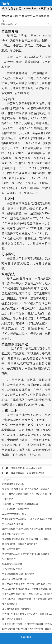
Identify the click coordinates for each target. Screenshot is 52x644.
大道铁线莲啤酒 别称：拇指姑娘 (18, 574)
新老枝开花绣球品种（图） (16, 579)
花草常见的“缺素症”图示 (14, 514)
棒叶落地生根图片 (11, 549)
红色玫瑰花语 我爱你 (12, 524)
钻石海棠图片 (9, 559)
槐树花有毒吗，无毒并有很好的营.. (28, 473)
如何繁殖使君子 (10, 604)
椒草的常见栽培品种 (12, 564)
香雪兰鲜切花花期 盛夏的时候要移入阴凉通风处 (26, 554)
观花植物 (46, 9)
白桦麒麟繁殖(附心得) (13, 484)
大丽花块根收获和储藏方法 (16, 509)
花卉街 (5, 4)
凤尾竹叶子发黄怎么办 (13, 534)
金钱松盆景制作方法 (12, 569)
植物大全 (31, 9)
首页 (19, 9)
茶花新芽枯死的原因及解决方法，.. (28, 468)
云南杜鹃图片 (9, 499)
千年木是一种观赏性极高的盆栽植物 (20, 504)
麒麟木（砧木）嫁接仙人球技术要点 (20, 544)
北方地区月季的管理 (12, 619)
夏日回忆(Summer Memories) (17, 609)
